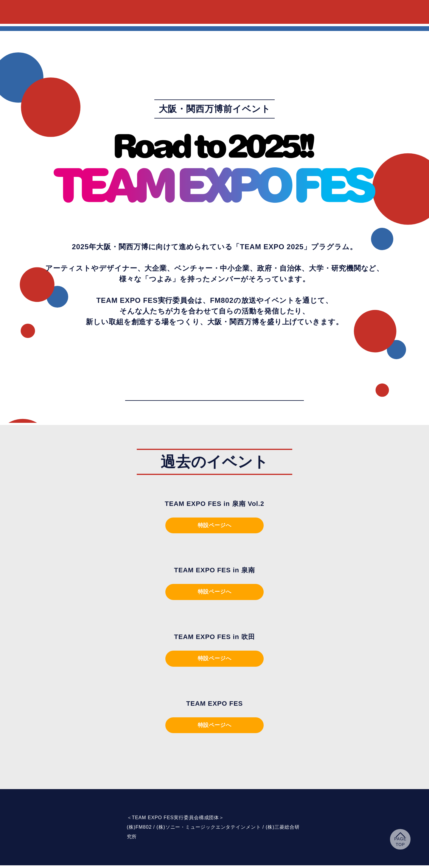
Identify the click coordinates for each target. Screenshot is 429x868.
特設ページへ (214, 526)
